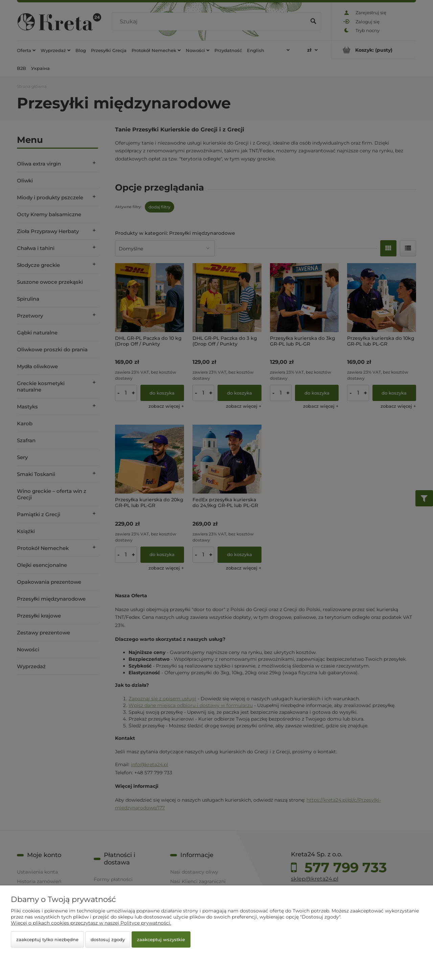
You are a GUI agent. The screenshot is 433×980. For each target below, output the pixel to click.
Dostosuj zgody (108, 939)
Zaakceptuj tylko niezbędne (47, 939)
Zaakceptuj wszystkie (161, 939)
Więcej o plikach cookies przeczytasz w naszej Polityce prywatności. (91, 923)
